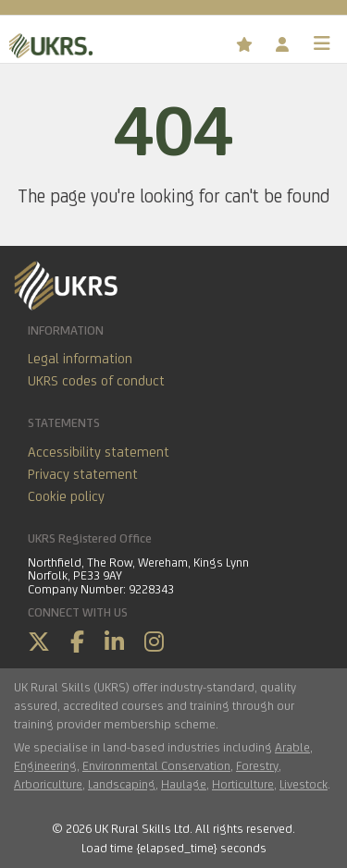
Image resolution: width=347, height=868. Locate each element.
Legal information (80, 358)
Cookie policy (66, 496)
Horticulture (243, 784)
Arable (292, 747)
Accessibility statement (99, 452)
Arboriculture (48, 784)
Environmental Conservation (156, 765)
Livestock (304, 784)
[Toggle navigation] (322, 43)
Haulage (184, 784)
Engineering (45, 765)
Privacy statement (83, 474)
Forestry (257, 765)
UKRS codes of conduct (96, 380)
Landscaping (122, 784)
